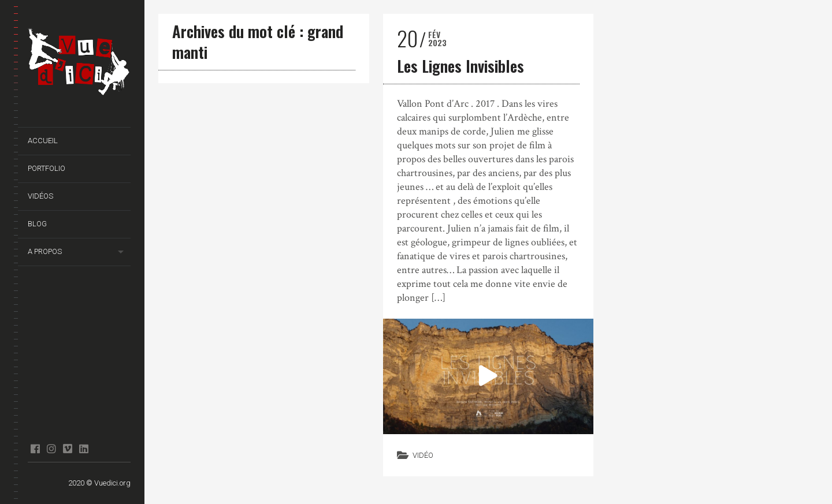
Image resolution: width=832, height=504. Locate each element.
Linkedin (83, 449)
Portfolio (47, 168)
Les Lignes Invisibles (460, 66)
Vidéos (40, 196)
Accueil (43, 141)
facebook (35, 449)
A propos (45, 251)
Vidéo (423, 455)
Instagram (51, 449)
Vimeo (67, 449)
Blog (37, 224)
